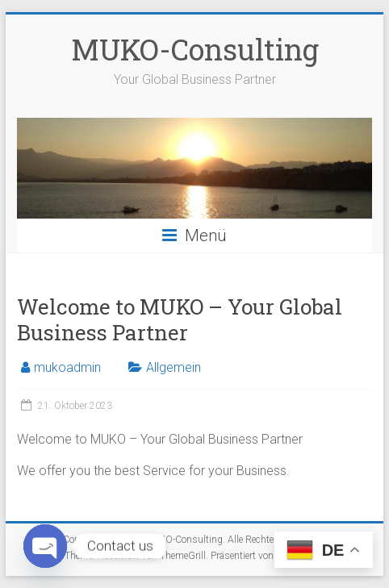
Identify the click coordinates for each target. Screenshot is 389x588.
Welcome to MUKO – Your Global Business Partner (180, 319)
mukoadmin (67, 367)
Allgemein (174, 367)
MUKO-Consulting (195, 49)
